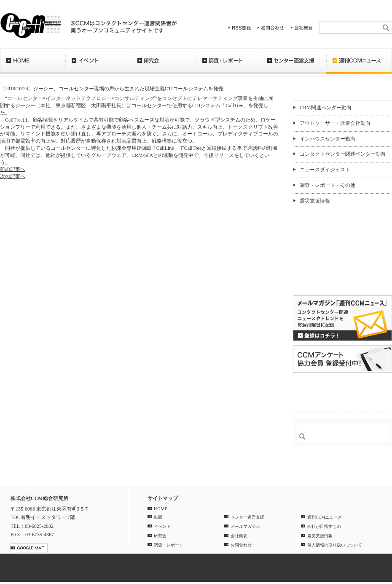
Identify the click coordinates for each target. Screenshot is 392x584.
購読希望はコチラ (320, 273)
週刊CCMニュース (359, 65)
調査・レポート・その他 (328, 185)
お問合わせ (271, 28)
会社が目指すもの (324, 526)
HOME (33, 65)
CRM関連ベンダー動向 (326, 108)
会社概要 (302, 28)
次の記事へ (13, 176)
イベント (98, 65)
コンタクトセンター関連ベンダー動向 (343, 154)
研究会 (163, 65)
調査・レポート (228, 65)
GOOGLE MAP (29, 548)
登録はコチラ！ (342, 318)
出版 (158, 517)
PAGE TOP (381, 472)
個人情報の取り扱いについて (335, 545)
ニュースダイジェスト (325, 170)
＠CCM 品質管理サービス (342, 391)
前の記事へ (13, 169)
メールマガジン (245, 526)
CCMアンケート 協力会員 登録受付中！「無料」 (342, 359)
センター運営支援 (294, 65)
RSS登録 (240, 28)
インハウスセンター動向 (328, 139)
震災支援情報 (315, 201)
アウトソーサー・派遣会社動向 (335, 123)
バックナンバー (320, 280)
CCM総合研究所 (31, 25)
